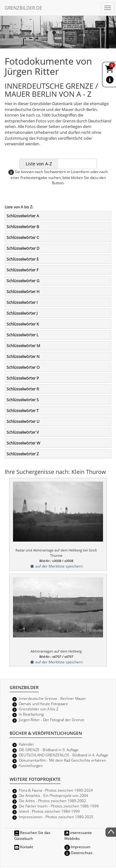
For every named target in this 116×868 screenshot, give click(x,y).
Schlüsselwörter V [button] (23, 432)
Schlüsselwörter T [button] (23, 411)
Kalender (26, 744)
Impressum (77, 847)
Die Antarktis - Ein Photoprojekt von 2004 (54, 795)
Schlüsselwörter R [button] (23, 389)
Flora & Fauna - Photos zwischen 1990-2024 (56, 790)
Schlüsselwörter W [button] (23, 443)
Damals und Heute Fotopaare (43, 704)
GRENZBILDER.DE (23, 8)
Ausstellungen (31, 765)
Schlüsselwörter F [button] (23, 270)
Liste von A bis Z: (19, 207)
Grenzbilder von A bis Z (39, 709)
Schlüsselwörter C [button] (23, 237)
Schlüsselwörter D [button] (23, 248)
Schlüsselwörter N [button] (23, 356)
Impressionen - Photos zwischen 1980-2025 (56, 817)
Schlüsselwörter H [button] (23, 291)
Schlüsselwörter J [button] (22, 313)
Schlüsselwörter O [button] (23, 367)
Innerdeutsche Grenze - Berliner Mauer (52, 698)
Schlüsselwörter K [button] (23, 324)
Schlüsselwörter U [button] (23, 421)
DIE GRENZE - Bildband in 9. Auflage (49, 750)
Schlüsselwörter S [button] (23, 400)
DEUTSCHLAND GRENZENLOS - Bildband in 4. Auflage (64, 755)
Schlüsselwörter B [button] (23, 227)
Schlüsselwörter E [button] (23, 259)
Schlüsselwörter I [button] (22, 302)
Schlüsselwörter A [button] (23, 216)
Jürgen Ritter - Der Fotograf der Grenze (52, 720)
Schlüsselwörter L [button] (23, 335)
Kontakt (24, 847)
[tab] (58, 216)
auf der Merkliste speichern (56, 566)
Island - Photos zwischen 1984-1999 (49, 811)
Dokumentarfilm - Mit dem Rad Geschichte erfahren (62, 760)
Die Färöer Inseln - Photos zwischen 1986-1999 (59, 806)
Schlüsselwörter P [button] (23, 378)
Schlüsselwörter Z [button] (23, 454)
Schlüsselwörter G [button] (23, 281)
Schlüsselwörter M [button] (23, 346)
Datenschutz (78, 853)
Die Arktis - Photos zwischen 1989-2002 (52, 801)
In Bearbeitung (31, 714)
